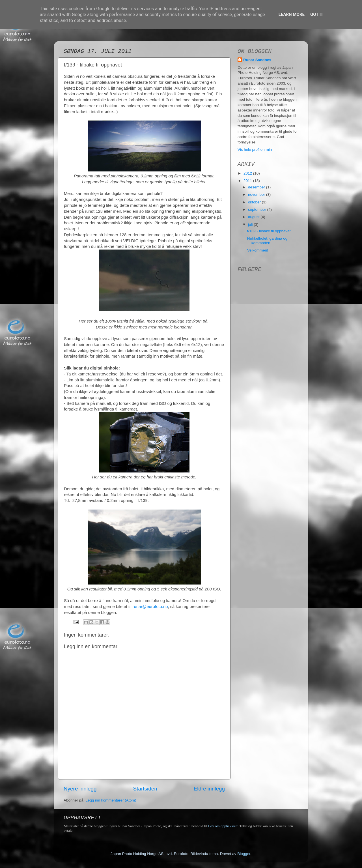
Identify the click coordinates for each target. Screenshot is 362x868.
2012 (248, 173)
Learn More (292, 14)
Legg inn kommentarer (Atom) (111, 800)
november (257, 195)
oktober (255, 202)
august (254, 217)
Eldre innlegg (209, 789)
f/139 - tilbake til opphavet (269, 231)
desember (257, 187)
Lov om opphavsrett (223, 826)
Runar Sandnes (257, 60)
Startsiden (145, 789)
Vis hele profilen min (255, 150)
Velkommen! (258, 250)
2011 (248, 181)
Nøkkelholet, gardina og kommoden (267, 241)
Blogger (244, 854)
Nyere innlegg (80, 789)
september (258, 210)
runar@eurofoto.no (150, 607)
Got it (317, 14)
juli (251, 224)
